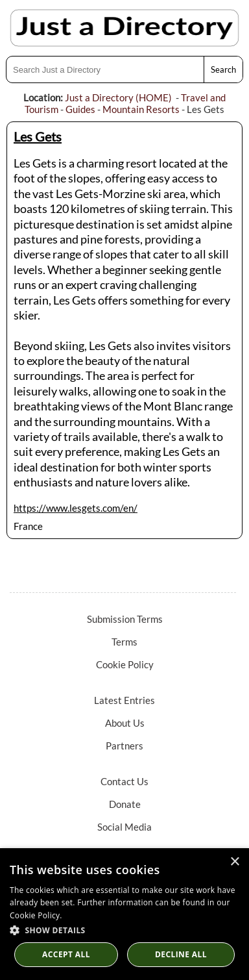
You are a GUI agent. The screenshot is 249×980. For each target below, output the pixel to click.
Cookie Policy (125, 664)
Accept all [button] (66, 954)
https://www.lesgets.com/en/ (76, 508)
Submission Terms (125, 619)
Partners (124, 746)
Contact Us (124, 781)
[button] (124, 930)
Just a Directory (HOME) (118, 97)
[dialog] (124, 914)
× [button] (234, 862)
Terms (124, 642)
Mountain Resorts (141, 109)
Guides (80, 109)
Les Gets (38, 136)
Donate (125, 804)
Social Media (124, 827)
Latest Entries (124, 700)
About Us (125, 723)
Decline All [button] (181, 954)
